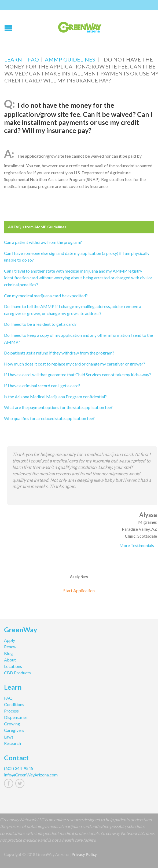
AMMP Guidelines (70, 59)
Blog (8, 653)
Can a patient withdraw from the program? (43, 242)
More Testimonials (137, 545)
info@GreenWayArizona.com (31, 775)
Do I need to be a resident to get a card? (40, 324)
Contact (16, 758)
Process (11, 711)
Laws (9, 737)
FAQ (33, 59)
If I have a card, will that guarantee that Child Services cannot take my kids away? (78, 375)
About (10, 660)
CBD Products (17, 673)
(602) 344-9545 (19, 768)
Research (12, 743)
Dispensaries (16, 717)
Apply (10, 640)
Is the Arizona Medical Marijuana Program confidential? (55, 397)
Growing (12, 724)
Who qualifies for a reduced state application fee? (49, 418)
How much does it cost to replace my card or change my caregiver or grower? (75, 364)
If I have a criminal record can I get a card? (42, 386)
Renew (10, 647)
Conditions (14, 704)
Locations (13, 666)
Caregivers (14, 730)
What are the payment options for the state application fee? (58, 407)
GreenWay (21, 630)
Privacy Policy (84, 854)
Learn (13, 59)
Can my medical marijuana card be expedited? (46, 296)
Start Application (79, 590)
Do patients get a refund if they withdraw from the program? (59, 353)
